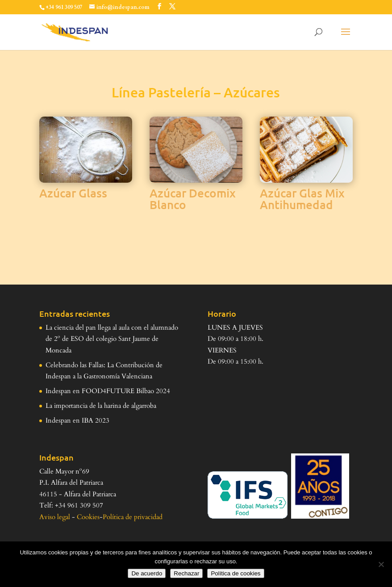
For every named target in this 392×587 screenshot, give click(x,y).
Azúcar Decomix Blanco (193, 199)
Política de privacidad (133, 517)
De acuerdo (147, 573)
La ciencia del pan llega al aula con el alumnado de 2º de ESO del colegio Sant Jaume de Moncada (112, 339)
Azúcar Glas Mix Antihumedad (302, 199)
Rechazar (186, 573)
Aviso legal (55, 517)
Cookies (88, 517)
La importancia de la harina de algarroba (101, 406)
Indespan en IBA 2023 (77, 420)
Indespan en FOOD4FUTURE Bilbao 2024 (108, 391)
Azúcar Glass (73, 193)
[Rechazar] (381, 564)
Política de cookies (236, 573)
